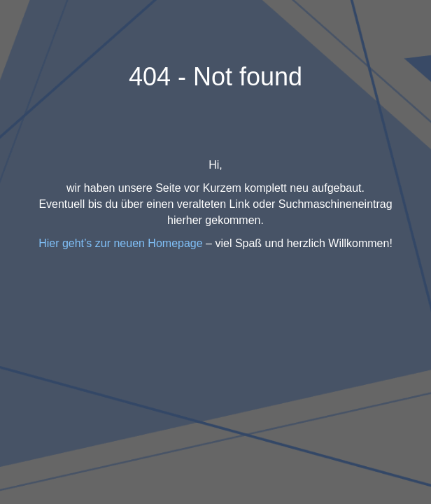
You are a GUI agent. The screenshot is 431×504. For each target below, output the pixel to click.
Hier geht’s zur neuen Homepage (121, 243)
